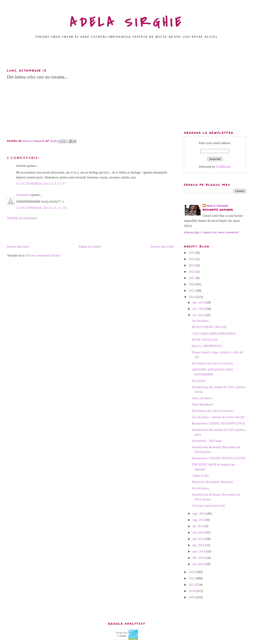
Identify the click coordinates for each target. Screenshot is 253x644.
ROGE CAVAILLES (205, 340)
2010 (192, 591)
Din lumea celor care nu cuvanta (212, 363)
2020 (192, 284)
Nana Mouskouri (202, 404)
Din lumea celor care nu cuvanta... (213, 411)
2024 (192, 259)
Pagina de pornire (90, 247)
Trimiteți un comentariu (22, 218)
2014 (192, 297)
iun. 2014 (199, 532)
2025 (192, 253)
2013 (192, 572)
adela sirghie (218, 206)
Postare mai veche (162, 247)
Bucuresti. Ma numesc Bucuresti (212, 482)
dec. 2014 (199, 302)
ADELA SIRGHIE (127, 23)
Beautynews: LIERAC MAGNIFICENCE (218, 423)
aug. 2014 (199, 520)
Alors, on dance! (202, 398)
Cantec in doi (200, 476)
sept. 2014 (199, 513)
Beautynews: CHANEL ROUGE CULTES (219, 458)
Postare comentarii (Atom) (43, 255)
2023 (192, 265)
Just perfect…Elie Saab (207, 441)
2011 (192, 585)
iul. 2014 (199, 526)
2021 (192, 278)
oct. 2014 (199, 315)
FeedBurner (224, 167)
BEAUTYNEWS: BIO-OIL (209, 327)
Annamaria (23, 195)
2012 (192, 578)
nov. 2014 (199, 309)
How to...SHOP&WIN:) (207, 346)
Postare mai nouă (18, 247)
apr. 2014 (199, 545)
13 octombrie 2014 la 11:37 (41, 184)
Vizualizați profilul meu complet (211, 232)
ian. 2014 (199, 564)
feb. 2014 (199, 558)
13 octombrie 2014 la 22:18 (41, 208)
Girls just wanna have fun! (209, 506)
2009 (192, 597)
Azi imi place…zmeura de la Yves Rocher (218, 417)
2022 (192, 272)
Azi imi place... (201, 321)
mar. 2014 (199, 551)
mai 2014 (199, 539)
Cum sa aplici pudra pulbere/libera (214, 333)
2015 (192, 291)
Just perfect (199, 381)
